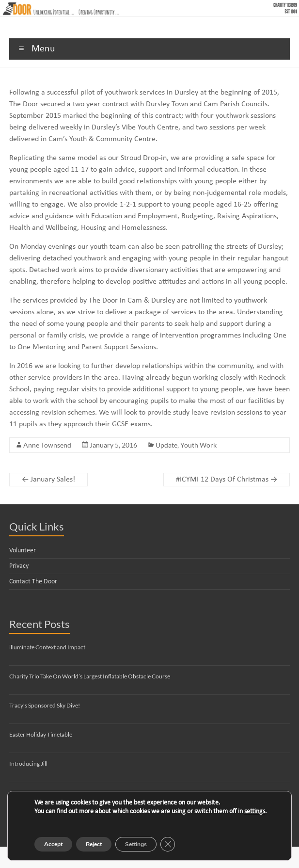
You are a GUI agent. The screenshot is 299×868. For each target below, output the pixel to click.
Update (166, 445)
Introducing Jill (28, 764)
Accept (53, 844)
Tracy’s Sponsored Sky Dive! (45, 705)
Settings (136, 844)
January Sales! (48, 480)
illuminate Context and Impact (47, 647)
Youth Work (198, 445)
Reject (94, 844)
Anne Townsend (47, 445)
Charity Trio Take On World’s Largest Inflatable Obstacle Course (90, 676)
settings (255, 812)
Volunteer (23, 551)
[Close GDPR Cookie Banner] (168, 844)
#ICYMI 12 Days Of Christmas (227, 480)
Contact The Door (33, 582)
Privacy (19, 566)
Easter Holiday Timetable (41, 734)
